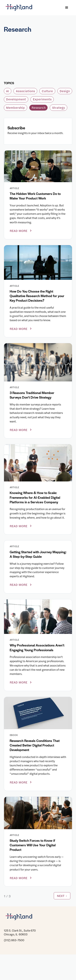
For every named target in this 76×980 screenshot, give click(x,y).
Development (16, 99)
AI (7, 91)
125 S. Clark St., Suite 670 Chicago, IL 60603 (20, 932)
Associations (25, 91)
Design (65, 91)
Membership (15, 108)
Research (39, 108)
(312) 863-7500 (14, 940)
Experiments (42, 99)
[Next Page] (62, 896)
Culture (47, 91)
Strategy (59, 108)
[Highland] (21, 8)
